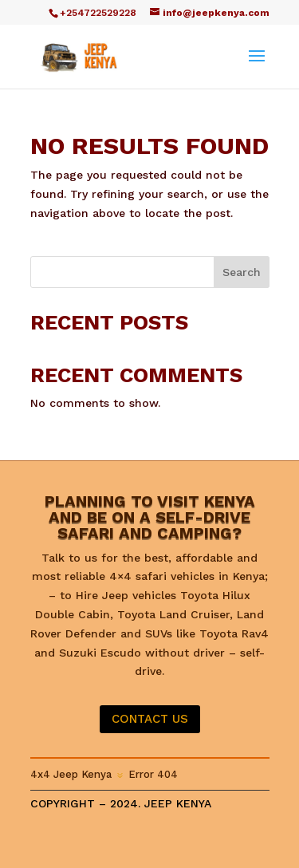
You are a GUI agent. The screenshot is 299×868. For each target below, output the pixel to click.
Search (242, 272)
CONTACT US (150, 719)
